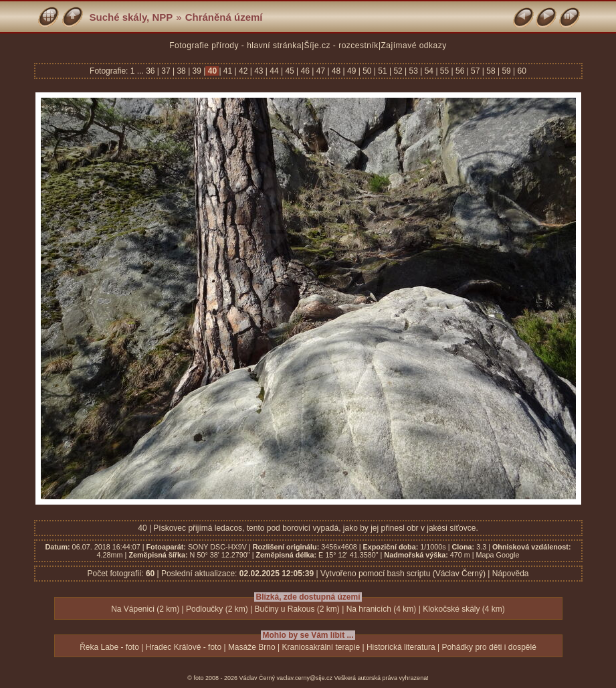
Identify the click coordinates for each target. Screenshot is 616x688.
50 (367, 71)
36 (151, 71)
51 (383, 71)
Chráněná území (224, 17)
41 (228, 71)
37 (166, 71)
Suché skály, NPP (131, 17)
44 (274, 71)
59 (506, 71)
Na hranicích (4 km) (382, 609)
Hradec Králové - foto (184, 647)
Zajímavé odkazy (414, 46)
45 (290, 71)
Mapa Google (498, 555)
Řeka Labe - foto (109, 647)
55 (445, 71)
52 (398, 71)
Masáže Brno (252, 647)
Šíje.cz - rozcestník (341, 46)
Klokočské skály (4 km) (464, 609)
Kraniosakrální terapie (321, 647)
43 (259, 71)
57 (476, 71)
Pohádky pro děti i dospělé (489, 647)
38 (181, 71)
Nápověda (511, 574)
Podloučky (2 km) (217, 609)
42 (243, 71)
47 (320, 71)
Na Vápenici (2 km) (145, 609)
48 (336, 71)
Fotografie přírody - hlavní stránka (235, 46)
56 (460, 71)
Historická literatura (401, 647)
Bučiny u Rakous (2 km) (297, 609)
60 (521, 71)
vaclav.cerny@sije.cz (305, 678)
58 (491, 71)
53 (413, 71)
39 (197, 71)
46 (305, 71)
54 (429, 71)
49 (352, 71)
